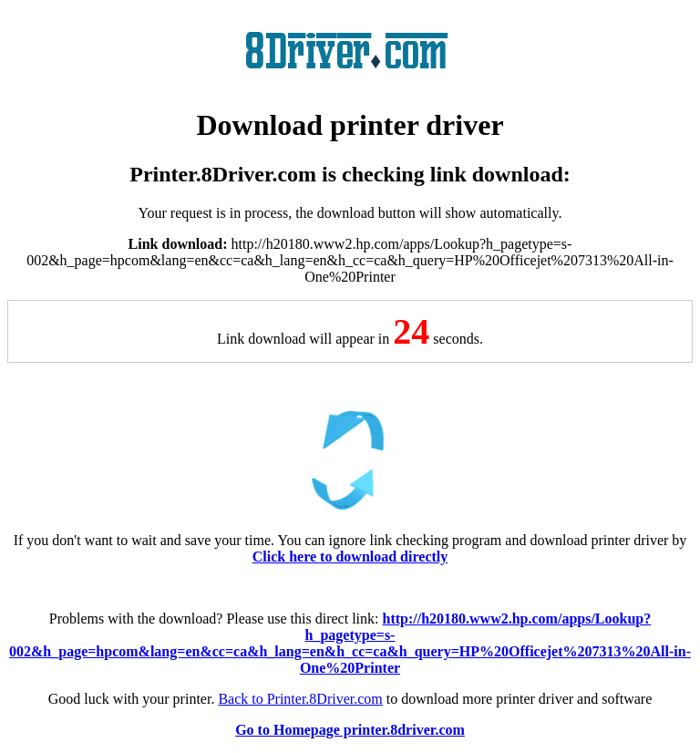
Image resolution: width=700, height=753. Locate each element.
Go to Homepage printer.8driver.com (350, 730)
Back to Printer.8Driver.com (300, 699)
